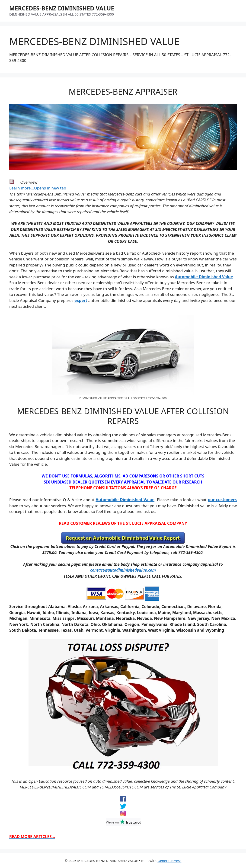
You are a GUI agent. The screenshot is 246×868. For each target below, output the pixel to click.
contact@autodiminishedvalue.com (123, 570)
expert (81, 300)
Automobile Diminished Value (204, 277)
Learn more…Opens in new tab (38, 188)
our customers (222, 500)
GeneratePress (169, 861)
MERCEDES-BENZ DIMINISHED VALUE (62, 8)
